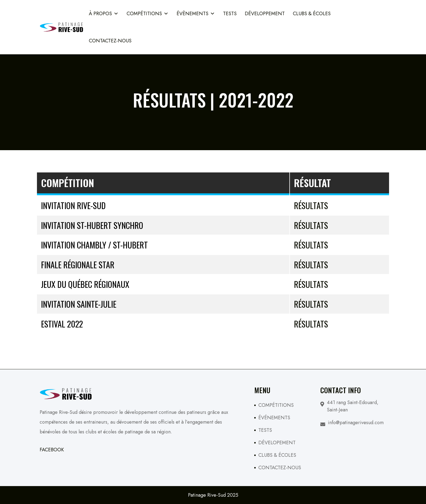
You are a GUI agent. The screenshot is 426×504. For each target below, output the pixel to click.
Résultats (311, 205)
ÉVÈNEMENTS (196, 14)
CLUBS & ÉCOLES (277, 455)
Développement (265, 14)
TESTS (230, 14)
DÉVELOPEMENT (277, 443)
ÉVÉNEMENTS (274, 418)
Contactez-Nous (110, 41)
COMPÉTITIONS (148, 14)
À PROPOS (104, 14)
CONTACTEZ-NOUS (280, 468)
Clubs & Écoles (312, 14)
